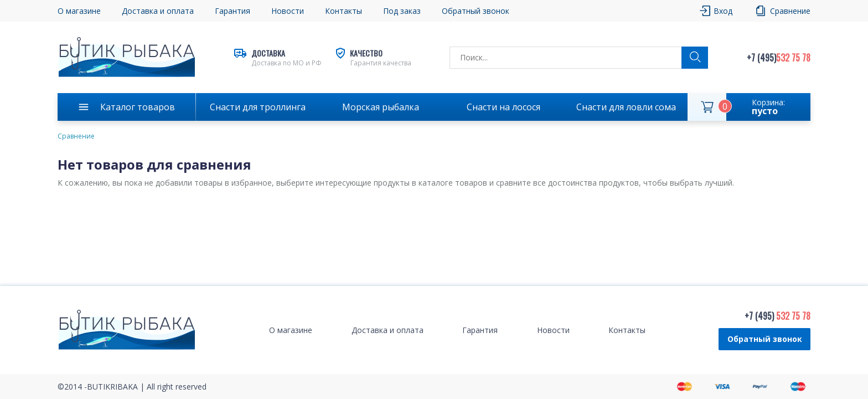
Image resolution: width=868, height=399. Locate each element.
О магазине (79, 11)
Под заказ (402, 11)
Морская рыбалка (381, 107)
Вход (723, 11)
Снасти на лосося (503, 107)
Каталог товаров (138, 107)
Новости (288, 11)
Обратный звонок (476, 11)
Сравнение (790, 11)
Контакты (343, 11)
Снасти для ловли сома (626, 107)
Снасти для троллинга (258, 107)
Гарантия (232, 11)
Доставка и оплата (158, 11)
